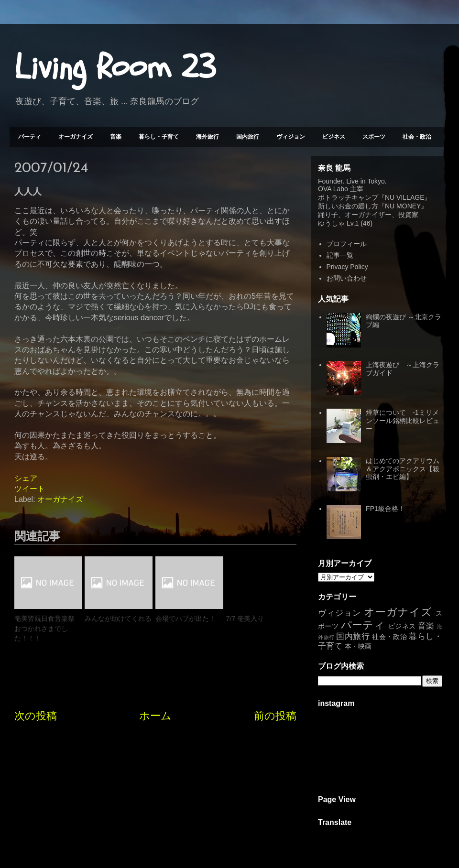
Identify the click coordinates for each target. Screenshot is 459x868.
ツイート (30, 489)
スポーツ (374, 137)
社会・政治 (417, 137)
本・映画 (358, 646)
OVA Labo (333, 189)
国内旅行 (248, 137)
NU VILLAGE (404, 197)
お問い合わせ (347, 278)
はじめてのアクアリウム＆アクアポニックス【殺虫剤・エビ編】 (403, 469)
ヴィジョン (291, 137)
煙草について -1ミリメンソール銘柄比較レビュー (403, 421)
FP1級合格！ (385, 509)
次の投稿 (36, 716)
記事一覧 (340, 255)
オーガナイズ (76, 137)
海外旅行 (208, 137)
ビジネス (334, 137)
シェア (26, 478)
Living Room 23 (115, 67)
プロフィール (347, 244)
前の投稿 (275, 716)
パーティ (30, 137)
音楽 (116, 137)
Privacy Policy (347, 267)
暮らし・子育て (159, 137)
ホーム (155, 716)
